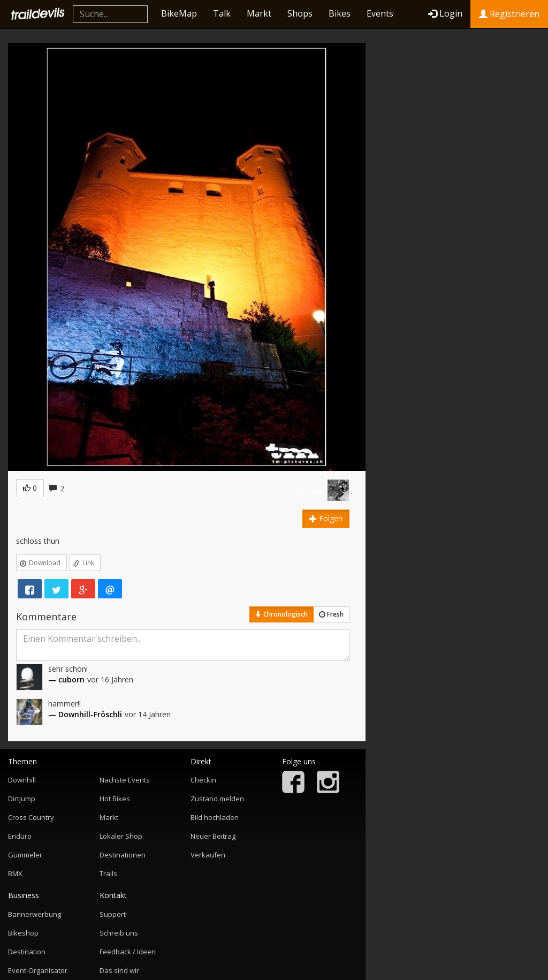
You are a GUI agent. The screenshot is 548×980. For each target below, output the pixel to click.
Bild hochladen (215, 817)
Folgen (326, 518)
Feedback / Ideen (128, 952)
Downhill (22, 780)
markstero (306, 490)
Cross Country (31, 817)
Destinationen (123, 855)
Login (445, 13)
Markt (259, 13)
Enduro (20, 836)
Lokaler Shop (121, 836)
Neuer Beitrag (213, 836)
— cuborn (66, 679)
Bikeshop (23, 933)
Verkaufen (208, 855)
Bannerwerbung (35, 914)
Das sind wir (119, 970)
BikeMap (179, 13)
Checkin (203, 780)
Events (380, 13)
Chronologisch (281, 614)
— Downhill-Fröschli (85, 714)
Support (113, 914)
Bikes (340, 13)
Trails (108, 873)
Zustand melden (217, 799)
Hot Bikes (115, 799)
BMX (15, 873)
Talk (222, 13)
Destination (27, 952)
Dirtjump (22, 799)
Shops (300, 13)
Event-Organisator (38, 970)
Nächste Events (125, 780)
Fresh (331, 614)
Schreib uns (119, 933)
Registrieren (509, 14)
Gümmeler (25, 855)
